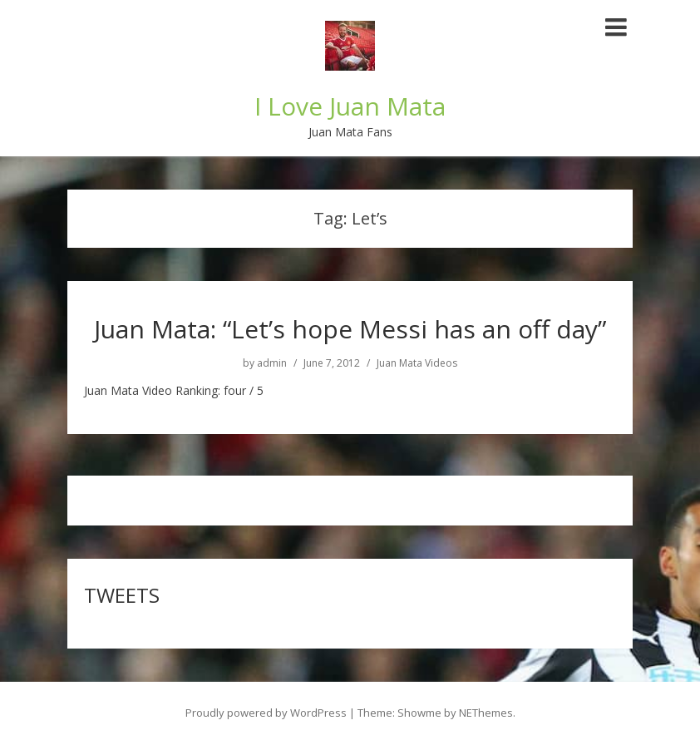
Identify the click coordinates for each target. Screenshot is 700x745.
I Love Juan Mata (350, 106)
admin (272, 363)
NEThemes (486, 713)
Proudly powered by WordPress (266, 713)
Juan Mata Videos (417, 363)
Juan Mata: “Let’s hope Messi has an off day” (350, 329)
